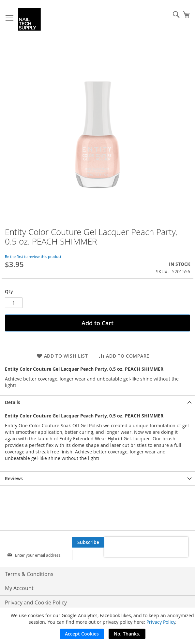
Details (13, 402)
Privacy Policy (161, 622)
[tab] (97, 402)
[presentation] (146, 547)
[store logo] (29, 19)
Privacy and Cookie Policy (36, 602)
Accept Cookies (82, 634)
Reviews (14, 478)
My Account (19, 588)
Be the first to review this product (33, 256)
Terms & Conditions (29, 574)
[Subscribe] (88, 542)
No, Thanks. (127, 634)
